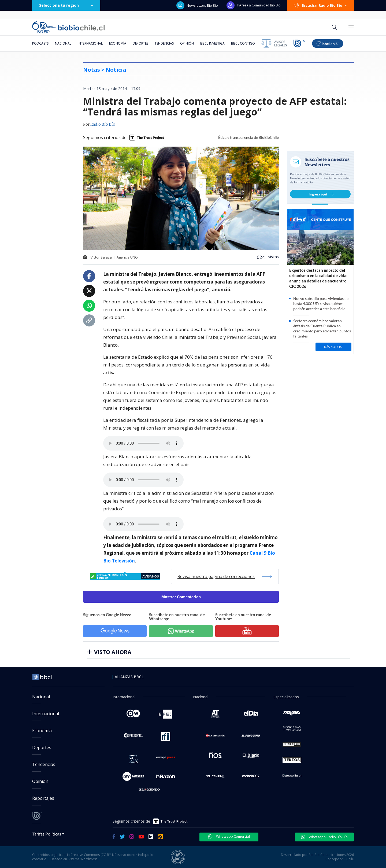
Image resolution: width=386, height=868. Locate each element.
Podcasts (40, 43)
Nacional (63, 43)
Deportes (140, 43)
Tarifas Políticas (47, 834)
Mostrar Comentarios (181, 597)
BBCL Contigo (243, 43)
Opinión (187, 43)
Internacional (90, 43)
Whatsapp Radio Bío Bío (324, 837)
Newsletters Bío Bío (197, 5)
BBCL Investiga (212, 43)
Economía (118, 43)
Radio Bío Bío (103, 125)
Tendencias (164, 43)
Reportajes (43, 798)
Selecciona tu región (66, 5)
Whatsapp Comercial (229, 836)
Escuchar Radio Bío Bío (320, 5)
